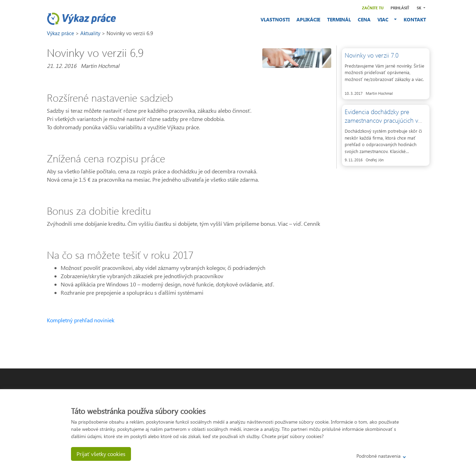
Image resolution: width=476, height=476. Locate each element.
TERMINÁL (339, 19)
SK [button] (419, 8)
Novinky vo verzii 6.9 (130, 33)
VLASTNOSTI (275, 19)
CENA (364, 19)
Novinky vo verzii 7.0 (372, 55)
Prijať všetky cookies (101, 454)
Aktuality (91, 33)
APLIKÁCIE (308, 19)
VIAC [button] (385, 19)
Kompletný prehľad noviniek (81, 320)
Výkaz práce (61, 33)
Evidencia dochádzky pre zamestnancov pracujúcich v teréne (381, 120)
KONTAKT (415, 19)
